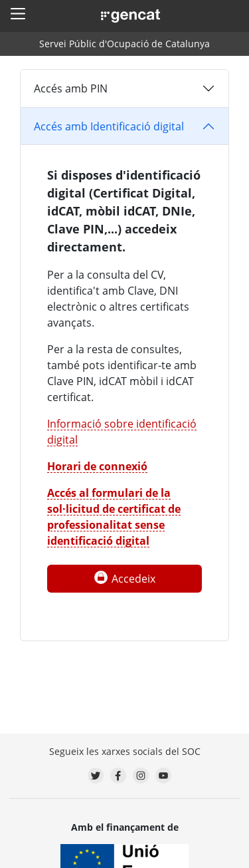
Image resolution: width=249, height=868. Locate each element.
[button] (18, 13)
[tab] (124, 88)
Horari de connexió (97, 466)
